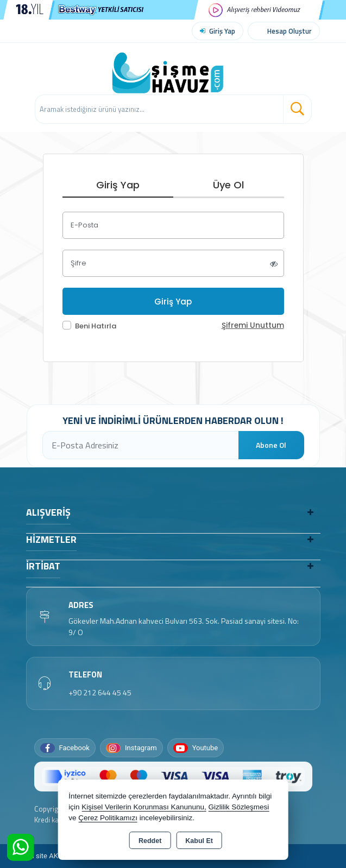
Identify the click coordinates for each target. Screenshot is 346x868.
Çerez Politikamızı (108, 818)
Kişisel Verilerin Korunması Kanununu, (144, 807)
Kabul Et (199, 841)
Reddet (150, 841)
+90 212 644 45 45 (100, 692)
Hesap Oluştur (290, 31)
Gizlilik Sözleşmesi (239, 807)
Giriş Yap (222, 31)
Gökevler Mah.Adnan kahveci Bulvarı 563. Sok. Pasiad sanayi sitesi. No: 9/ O (184, 626)
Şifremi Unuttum (253, 325)
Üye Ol (228, 185)
